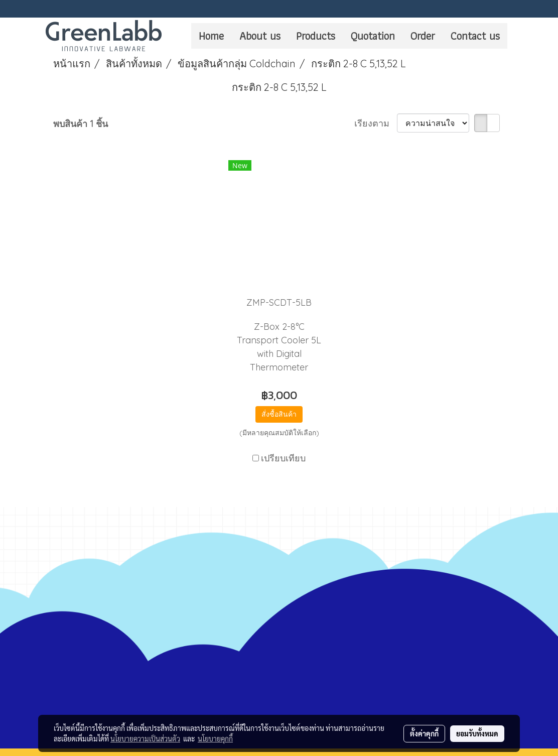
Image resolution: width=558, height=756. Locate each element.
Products (316, 36)
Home (211, 36)
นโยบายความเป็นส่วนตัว (145, 738)
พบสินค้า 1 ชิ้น (81, 124)
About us (260, 36)
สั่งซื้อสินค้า (279, 414)
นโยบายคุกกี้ (215, 738)
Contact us (475, 36)
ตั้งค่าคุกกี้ (424, 733)
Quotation (373, 36)
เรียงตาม (376, 123)
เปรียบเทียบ (283, 458)
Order (423, 36)
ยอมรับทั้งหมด (477, 733)
